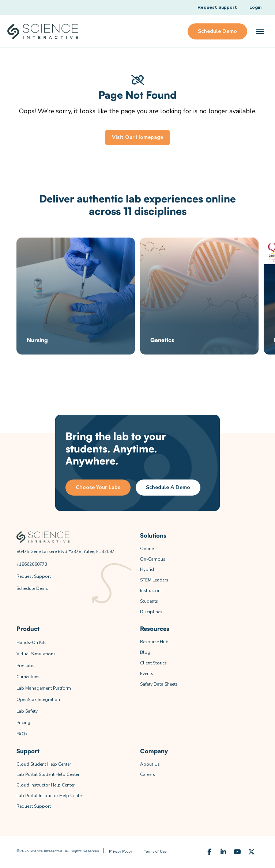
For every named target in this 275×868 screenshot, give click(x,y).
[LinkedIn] (223, 852)
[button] (260, 31)
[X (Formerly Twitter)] (251, 852)
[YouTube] (238, 852)
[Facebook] (209, 852)
